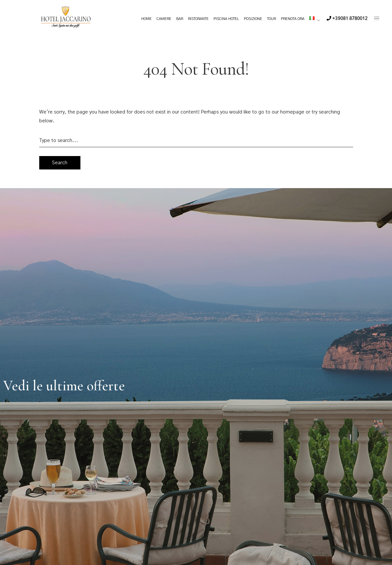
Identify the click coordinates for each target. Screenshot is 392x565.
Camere (164, 19)
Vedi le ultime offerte (64, 386)
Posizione (253, 19)
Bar (180, 19)
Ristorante (198, 19)
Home (146, 19)
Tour (272, 19)
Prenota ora (293, 19)
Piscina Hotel (226, 19)
